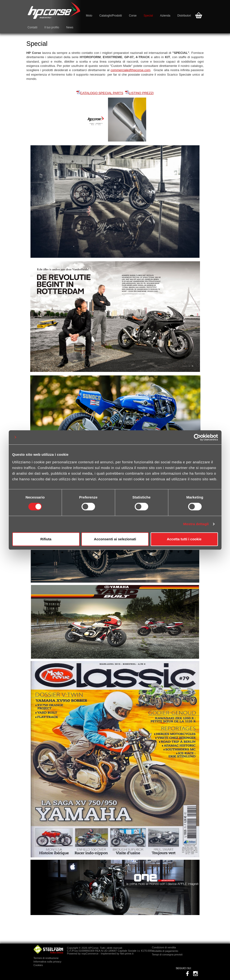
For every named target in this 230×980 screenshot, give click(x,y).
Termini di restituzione (46, 958)
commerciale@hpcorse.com (131, 70)
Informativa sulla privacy (48, 962)
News (70, 27)
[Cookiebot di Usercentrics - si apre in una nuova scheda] (197, 437)
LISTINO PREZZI (141, 93)
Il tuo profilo (52, 27)
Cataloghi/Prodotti (111, 16)
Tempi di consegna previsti (167, 954)
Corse (133, 16)
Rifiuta (46, 539)
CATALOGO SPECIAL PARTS (102, 93)
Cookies (38, 965)
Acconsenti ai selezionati (115, 539)
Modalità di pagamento (165, 951)
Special (148, 16)
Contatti (33, 27)
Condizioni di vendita (164, 947)
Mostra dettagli (196, 524)
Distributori (184, 16)
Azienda (165, 16)
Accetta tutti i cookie (184, 539)
